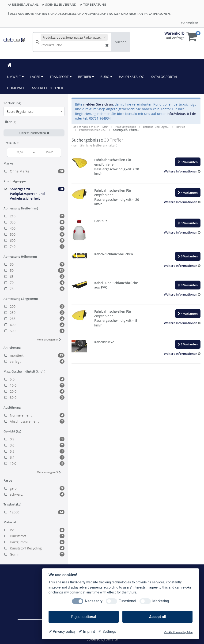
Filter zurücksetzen (34, 133)
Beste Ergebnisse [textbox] (20, 112)
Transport (61, 77)
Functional (127, 601)
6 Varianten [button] (188, 256)
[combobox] (34, 111)
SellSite (112, 639)
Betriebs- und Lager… (156, 127)
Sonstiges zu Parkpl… (126, 130)
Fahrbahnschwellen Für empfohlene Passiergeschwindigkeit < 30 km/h (117, 167)
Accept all (157, 617)
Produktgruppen (126, 127)
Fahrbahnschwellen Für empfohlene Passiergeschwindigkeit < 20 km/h (117, 197)
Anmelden (190, 23)
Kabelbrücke (104, 342)
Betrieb (86, 77)
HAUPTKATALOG (132, 77)
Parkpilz (101, 221)
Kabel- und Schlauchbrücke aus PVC (116, 285)
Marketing (161, 601)
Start (105, 127)
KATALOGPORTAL (164, 77)
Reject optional (83, 617)
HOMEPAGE (16, 88)
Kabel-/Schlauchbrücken (114, 254)
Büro (106, 77)
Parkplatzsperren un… (93, 130)
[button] (182, 171)
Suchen (121, 42)
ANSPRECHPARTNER (47, 88)
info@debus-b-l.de (181, 114)
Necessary (94, 601)
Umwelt (15, 77)
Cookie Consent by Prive (178, 632)
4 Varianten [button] (188, 193)
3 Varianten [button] (188, 162)
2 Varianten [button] (188, 344)
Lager (37, 77)
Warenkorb (174, 33)
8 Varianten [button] (188, 285)
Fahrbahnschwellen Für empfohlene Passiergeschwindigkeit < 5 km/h (116, 318)
